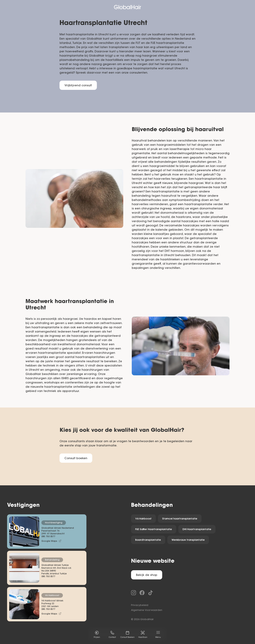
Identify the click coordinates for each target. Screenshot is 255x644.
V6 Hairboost (143, 519)
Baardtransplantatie (148, 540)
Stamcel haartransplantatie (180, 519)
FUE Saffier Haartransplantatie (154, 530)
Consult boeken (76, 458)
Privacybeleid (140, 605)
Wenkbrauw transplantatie (188, 540)
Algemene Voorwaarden (147, 610)
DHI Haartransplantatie (197, 530)
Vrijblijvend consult (78, 86)
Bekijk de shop (147, 575)
